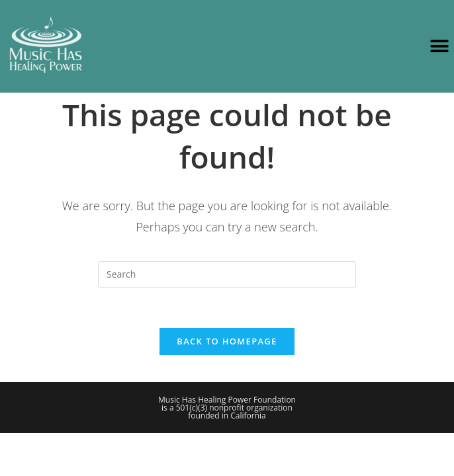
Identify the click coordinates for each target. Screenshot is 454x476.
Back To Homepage (227, 341)
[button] (439, 47)
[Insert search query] (227, 274)
